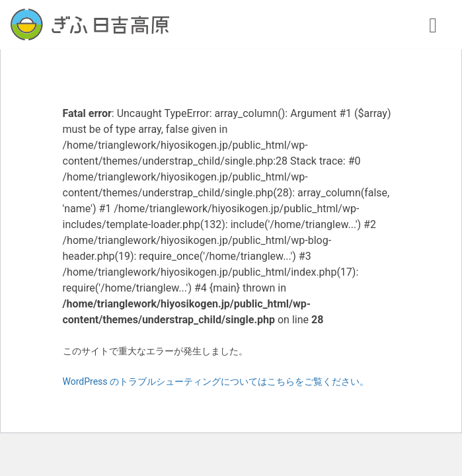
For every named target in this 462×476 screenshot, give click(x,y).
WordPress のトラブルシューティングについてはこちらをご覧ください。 (216, 381)
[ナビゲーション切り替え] (433, 24)
